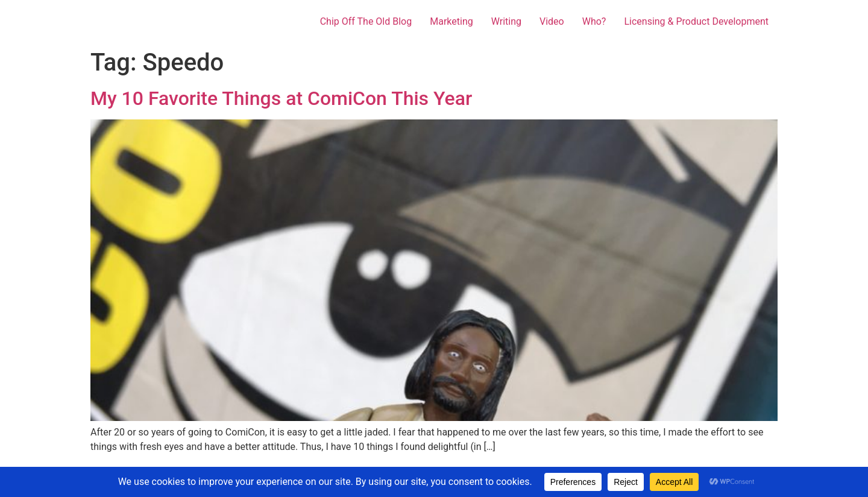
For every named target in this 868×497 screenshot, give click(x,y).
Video (552, 21)
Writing (506, 21)
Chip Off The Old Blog (366, 21)
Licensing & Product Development (696, 21)
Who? (594, 21)
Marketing (451, 21)
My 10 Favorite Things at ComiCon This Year (281, 98)
